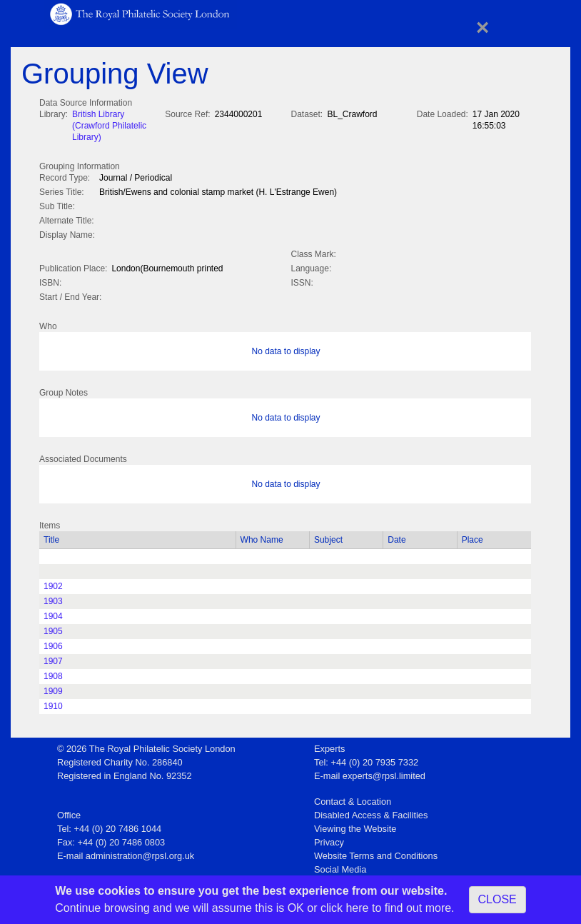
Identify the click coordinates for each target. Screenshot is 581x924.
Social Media (340, 867)
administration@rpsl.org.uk (140, 853)
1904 (53, 613)
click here (345, 908)
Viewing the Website (355, 826)
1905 (53, 628)
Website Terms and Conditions (376, 853)
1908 (53, 673)
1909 (53, 688)
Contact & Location (353, 799)
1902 (53, 583)
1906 (53, 643)
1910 (53, 703)
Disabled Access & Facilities (371, 812)
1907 (53, 658)
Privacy (329, 839)
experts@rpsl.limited (384, 773)
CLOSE (497, 899)
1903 (53, 598)
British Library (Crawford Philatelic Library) (109, 126)
